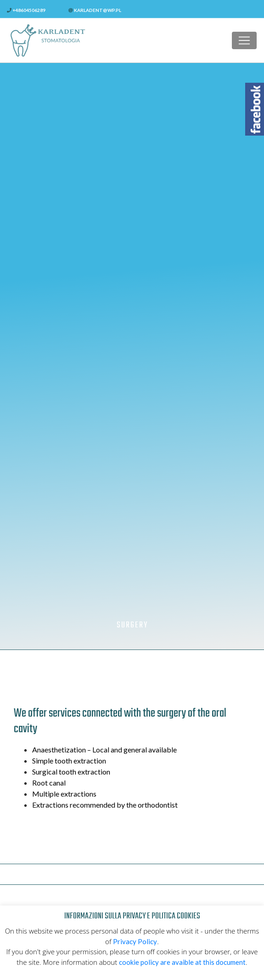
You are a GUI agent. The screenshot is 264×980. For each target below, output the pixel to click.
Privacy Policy (135, 941)
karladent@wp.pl (95, 10)
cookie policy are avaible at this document (182, 962)
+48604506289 (26, 10)
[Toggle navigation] (244, 40)
